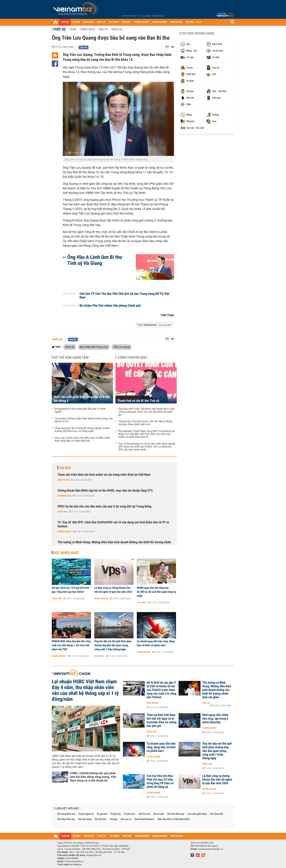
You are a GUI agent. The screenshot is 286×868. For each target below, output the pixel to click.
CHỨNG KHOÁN (142, 22)
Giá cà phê (159, 814)
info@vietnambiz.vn (74, 861)
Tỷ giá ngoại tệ (86, 814)
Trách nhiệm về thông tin (69, 865)
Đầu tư (103, 29)
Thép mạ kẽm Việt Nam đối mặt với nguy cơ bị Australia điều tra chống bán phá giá (162, 721)
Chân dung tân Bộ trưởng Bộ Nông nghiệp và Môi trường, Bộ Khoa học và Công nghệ (82, 430)
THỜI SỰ (65, 22)
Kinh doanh (63, 480)
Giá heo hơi (144, 814)
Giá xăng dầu (217, 814)
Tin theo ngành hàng (197, 33)
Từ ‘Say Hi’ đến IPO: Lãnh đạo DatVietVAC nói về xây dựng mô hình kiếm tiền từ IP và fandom (113, 524)
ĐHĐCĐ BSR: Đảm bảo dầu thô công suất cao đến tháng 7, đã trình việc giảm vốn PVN (71, 645)
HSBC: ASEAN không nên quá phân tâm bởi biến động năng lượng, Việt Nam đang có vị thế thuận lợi (93, 777)
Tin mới (65, 468)
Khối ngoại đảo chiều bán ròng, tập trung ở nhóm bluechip (215, 719)
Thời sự (60, 29)
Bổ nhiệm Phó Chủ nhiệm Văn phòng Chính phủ (110, 306)
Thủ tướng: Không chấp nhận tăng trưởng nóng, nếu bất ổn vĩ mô (84, 420)
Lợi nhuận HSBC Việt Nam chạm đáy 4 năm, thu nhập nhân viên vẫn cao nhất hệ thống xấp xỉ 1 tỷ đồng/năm (85, 690)
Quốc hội (70, 347)
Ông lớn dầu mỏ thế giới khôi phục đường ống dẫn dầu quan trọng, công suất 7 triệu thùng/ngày (113, 645)
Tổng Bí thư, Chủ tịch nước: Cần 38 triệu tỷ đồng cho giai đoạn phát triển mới (145, 423)
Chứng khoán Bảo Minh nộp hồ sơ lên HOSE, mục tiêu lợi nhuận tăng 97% (105, 491)
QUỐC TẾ (101, 22)
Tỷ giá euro (130, 814)
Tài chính (141, 603)
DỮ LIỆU (190, 22)
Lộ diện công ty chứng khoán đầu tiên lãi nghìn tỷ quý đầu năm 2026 (113, 590)
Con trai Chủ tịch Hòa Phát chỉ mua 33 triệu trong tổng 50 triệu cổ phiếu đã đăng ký (160, 781)
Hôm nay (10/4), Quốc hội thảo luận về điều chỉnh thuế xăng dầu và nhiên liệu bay (82, 439)
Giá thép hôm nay (66, 819)
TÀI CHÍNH (114, 22)
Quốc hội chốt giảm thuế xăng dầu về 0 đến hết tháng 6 (82, 399)
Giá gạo (113, 819)
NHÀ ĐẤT (126, 22)
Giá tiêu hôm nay (176, 814)
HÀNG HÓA (88, 22)
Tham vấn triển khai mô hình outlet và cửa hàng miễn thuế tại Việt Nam (104, 475)
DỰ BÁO (76, 22)
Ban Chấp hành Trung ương (94, 347)
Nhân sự (117, 29)
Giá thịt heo (101, 819)
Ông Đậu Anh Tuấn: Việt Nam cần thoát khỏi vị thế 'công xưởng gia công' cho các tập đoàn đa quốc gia (146, 412)
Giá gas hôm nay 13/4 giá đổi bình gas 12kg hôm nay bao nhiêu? (70, 590)
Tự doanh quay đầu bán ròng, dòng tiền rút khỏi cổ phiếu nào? (156, 643)
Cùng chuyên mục (133, 357)
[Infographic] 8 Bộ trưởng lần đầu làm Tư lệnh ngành (80, 410)
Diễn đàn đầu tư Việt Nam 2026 (173, 819)
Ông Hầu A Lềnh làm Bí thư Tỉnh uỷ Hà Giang (95, 260)
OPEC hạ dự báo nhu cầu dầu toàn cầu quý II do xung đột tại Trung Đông (104, 506)
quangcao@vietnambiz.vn (210, 849)
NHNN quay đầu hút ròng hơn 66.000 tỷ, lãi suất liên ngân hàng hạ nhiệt (156, 592)
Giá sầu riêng (85, 819)
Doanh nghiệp (59, 656)
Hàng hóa (62, 512)
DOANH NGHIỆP (159, 22)
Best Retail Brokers (144, 819)
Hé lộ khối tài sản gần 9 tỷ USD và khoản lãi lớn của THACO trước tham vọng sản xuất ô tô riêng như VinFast (162, 690)
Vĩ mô (73, 29)
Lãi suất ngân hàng (197, 814)
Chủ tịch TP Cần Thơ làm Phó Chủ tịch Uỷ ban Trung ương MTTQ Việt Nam (124, 296)
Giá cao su (126, 819)
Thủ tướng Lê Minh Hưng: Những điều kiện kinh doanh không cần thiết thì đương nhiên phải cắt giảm (114, 544)
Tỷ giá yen (116, 814)
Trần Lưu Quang (122, 347)
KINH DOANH (176, 22)
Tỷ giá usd (102, 814)
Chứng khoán (64, 496)
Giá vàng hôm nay (66, 814)
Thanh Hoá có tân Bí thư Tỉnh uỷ (138, 401)
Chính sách (87, 29)
